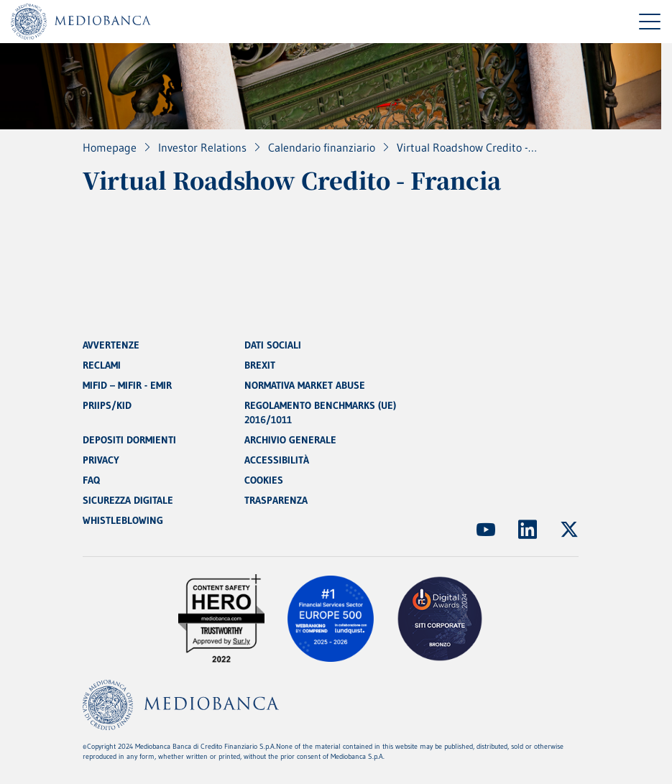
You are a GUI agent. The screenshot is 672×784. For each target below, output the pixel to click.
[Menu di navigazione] (650, 22)
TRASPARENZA (276, 500)
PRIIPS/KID (107, 405)
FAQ (91, 480)
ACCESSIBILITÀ (277, 460)
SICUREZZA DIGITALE (128, 500)
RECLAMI (102, 365)
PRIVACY (101, 460)
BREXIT (260, 365)
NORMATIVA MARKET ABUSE (305, 385)
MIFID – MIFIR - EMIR (127, 385)
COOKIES (264, 480)
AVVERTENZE (111, 345)
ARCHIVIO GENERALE (290, 440)
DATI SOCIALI (273, 345)
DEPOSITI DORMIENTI (129, 440)
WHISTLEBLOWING (123, 520)
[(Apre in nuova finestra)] (486, 530)
